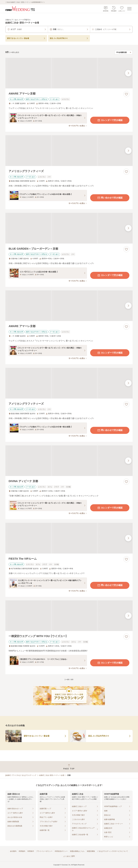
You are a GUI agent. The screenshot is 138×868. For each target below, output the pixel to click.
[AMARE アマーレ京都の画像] (69, 73)
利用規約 (22, 851)
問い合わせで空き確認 (110, 198)
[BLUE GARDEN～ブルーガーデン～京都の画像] (69, 228)
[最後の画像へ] (128, 73)
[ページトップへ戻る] (69, 767)
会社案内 (13, 851)
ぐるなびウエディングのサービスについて (113, 851)
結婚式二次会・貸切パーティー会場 (52, 775)
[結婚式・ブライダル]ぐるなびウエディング (21, 775)
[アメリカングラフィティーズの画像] (69, 151)
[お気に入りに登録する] (126, 94)
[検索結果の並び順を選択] (124, 52)
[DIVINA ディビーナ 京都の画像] (69, 461)
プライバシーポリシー (44, 851)
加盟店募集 (91, 851)
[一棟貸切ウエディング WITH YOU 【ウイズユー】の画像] (69, 616)
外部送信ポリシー (61, 851)
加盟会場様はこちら (77, 851)
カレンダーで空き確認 (110, 120)
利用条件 (31, 851)
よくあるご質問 (69, 856)
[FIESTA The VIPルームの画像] (69, 538)
